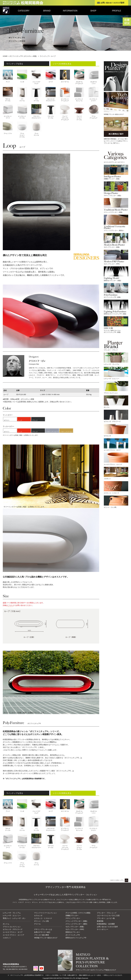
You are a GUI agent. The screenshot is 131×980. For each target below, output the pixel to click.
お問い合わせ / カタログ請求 (112, 3)
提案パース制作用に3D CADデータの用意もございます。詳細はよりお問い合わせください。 (24, 604)
